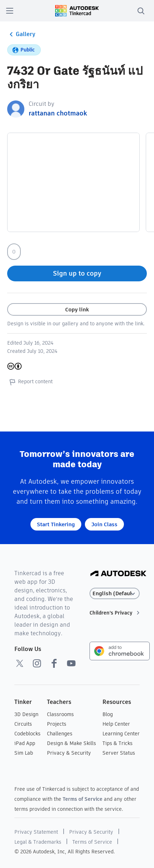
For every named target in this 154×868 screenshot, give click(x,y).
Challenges (60, 734)
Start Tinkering (56, 524)
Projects (57, 724)
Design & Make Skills (71, 743)
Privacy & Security (69, 753)
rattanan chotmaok (58, 113)
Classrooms (60, 714)
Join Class (104, 524)
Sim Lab (24, 753)
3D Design (26, 714)
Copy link (77, 309)
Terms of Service (83, 799)
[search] (141, 11)
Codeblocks (27, 734)
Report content (30, 382)
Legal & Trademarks (38, 842)
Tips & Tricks (117, 743)
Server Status (119, 753)
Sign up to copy (77, 273)
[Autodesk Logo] (118, 574)
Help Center (116, 724)
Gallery (21, 34)
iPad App (25, 743)
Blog (108, 714)
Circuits (23, 724)
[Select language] (115, 594)
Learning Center (121, 734)
